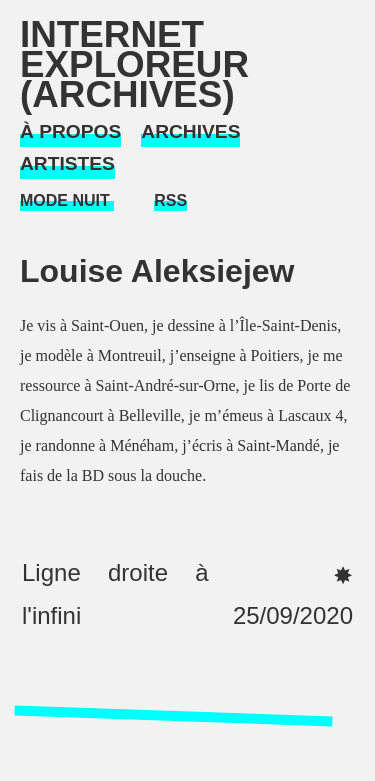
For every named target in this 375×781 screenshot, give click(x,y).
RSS (170, 200)
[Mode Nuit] (67, 201)
